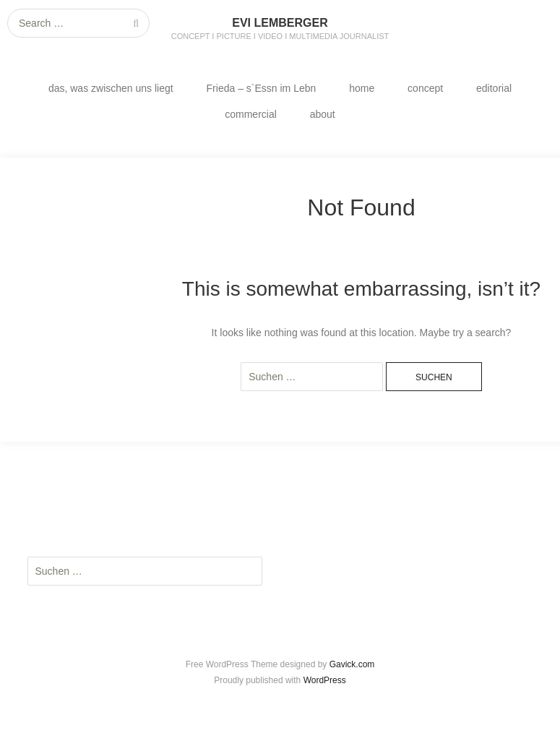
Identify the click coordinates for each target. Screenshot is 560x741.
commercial (251, 114)
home (362, 88)
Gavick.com (352, 664)
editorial (494, 88)
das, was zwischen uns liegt (111, 88)
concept (425, 88)
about (323, 114)
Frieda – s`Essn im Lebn (262, 88)
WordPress (325, 680)
